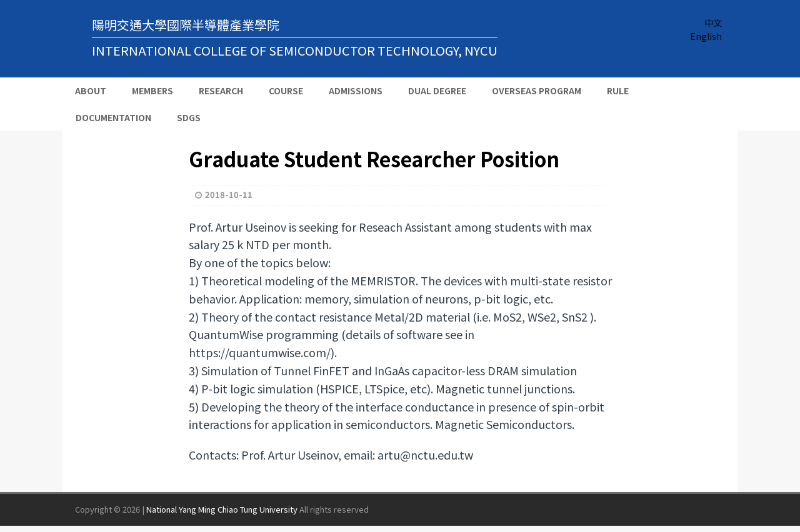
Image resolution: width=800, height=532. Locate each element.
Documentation (113, 117)
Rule (618, 91)
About (91, 91)
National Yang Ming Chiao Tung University (222, 509)
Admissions (356, 91)
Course (286, 91)
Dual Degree (437, 91)
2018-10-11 (229, 195)
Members (152, 91)
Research (221, 91)
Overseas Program (537, 91)
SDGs (189, 117)
